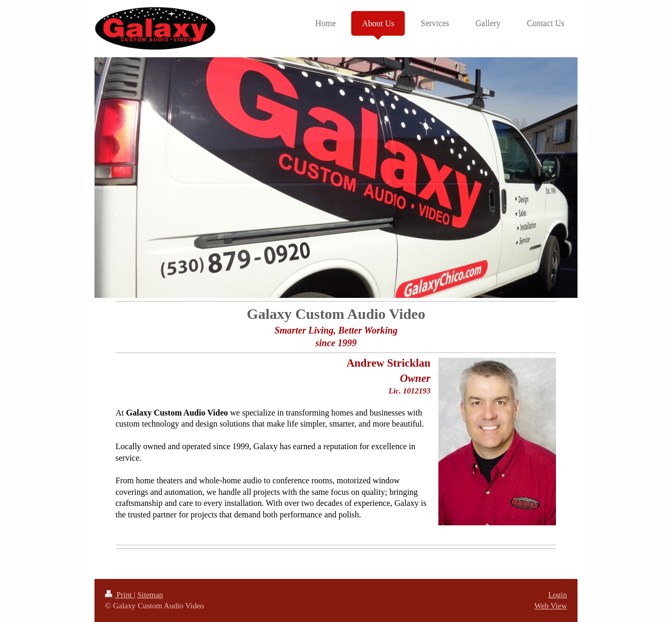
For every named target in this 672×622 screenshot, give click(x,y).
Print (119, 595)
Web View (551, 606)
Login (558, 595)
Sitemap (150, 595)
